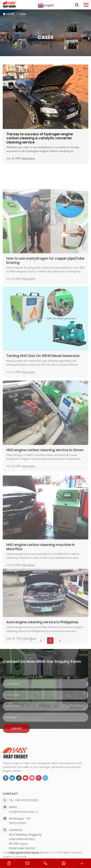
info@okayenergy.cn (24, 830)
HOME (10, 14)
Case (22, 14)
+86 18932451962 (27, 819)
